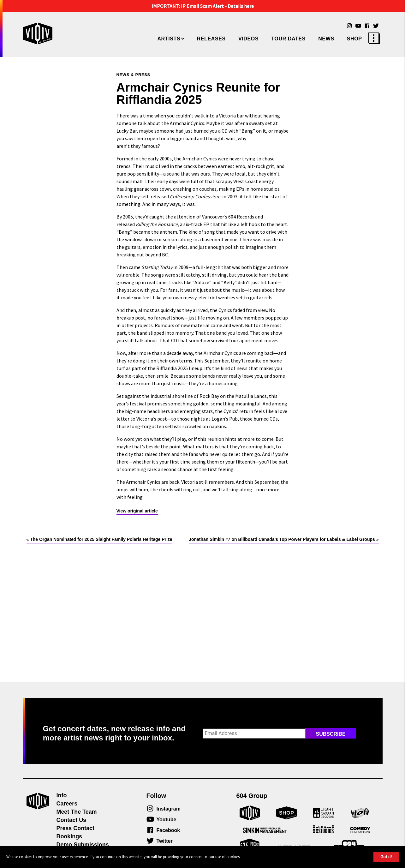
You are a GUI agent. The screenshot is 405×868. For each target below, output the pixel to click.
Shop (354, 39)
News (326, 39)
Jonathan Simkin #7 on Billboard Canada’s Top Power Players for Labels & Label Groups (282, 539)
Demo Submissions (83, 845)
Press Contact (75, 828)
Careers (67, 804)
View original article (137, 511)
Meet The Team (77, 812)
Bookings (69, 836)
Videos (248, 39)
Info (62, 795)
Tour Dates (288, 39)
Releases (211, 39)
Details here (241, 6)
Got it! (386, 857)
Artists (169, 39)
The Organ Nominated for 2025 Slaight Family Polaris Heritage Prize (101, 539)
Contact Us (71, 820)
